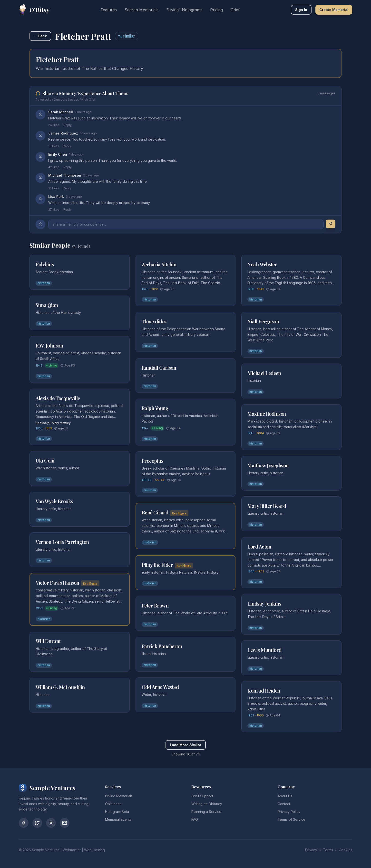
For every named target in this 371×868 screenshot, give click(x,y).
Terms (328, 850)
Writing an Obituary (207, 804)
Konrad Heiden (264, 690)
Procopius (152, 461)
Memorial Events (118, 819)
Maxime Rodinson (267, 414)
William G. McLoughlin (60, 687)
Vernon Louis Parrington (62, 542)
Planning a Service (206, 812)
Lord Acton (259, 546)
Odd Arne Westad (160, 687)
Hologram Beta (117, 812)
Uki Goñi (45, 460)
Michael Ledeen (264, 373)
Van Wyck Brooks (54, 501)
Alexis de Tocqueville (58, 398)
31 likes (54, 188)
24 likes (54, 125)
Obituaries (113, 804)
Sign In (301, 10)
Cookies (346, 850)
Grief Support (202, 796)
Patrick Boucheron (162, 646)
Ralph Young (155, 408)
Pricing (216, 10)
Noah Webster (262, 264)
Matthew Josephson (268, 465)
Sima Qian (47, 305)
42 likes (54, 167)
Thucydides (154, 321)
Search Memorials (142, 10)
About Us (285, 796)
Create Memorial (334, 10)
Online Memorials (119, 796)
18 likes (54, 146)
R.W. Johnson (49, 345)
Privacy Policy (289, 812)
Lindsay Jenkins (264, 603)
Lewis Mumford (264, 650)
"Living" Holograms (184, 10)
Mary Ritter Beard (267, 506)
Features (109, 10)
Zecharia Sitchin (159, 264)
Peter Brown (155, 605)
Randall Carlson (159, 368)
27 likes (54, 209)
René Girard (155, 512)
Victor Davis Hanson (58, 583)
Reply (68, 125)
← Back (40, 36)
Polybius (45, 264)
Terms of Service (292, 819)
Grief (235, 10)
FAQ (195, 819)
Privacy (311, 850)
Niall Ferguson (263, 321)
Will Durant (48, 641)
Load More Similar (186, 745)
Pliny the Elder (157, 565)
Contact (284, 804)
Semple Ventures (46, 850)
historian (44, 283)
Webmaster (72, 850)
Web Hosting (94, 850)
